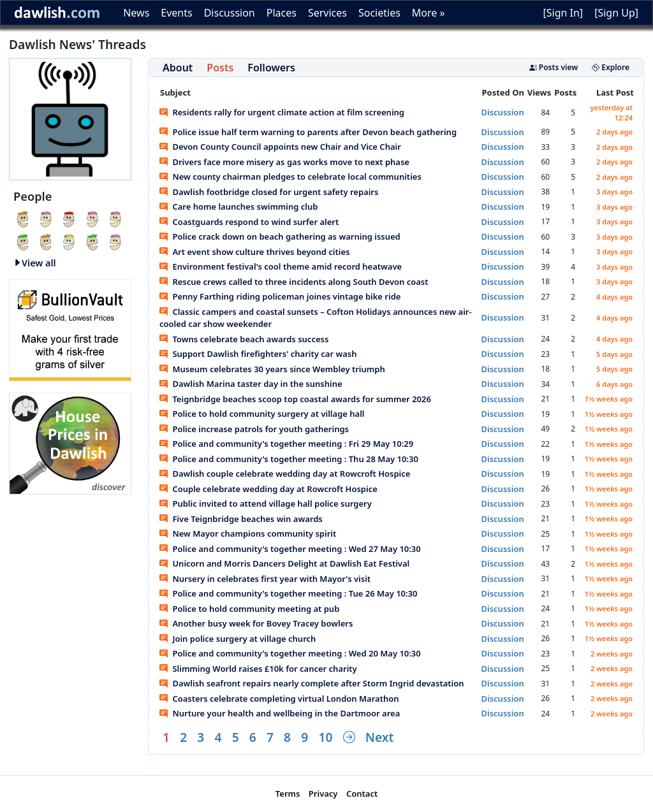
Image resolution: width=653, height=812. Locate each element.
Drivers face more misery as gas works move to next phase (284, 162)
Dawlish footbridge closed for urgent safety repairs (269, 192)
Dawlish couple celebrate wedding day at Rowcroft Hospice (285, 474)
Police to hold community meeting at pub (249, 609)
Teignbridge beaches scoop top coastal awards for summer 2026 (295, 399)
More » (429, 13)
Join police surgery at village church (238, 639)
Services (327, 13)
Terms (288, 794)
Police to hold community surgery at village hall (262, 414)
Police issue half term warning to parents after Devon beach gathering (308, 132)
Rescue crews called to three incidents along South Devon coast (294, 282)
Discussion (230, 13)
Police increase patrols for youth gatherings (254, 429)
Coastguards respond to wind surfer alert (249, 222)
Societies (379, 13)
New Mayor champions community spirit (248, 533)
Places (282, 13)
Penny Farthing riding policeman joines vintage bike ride (280, 296)
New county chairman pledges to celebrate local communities (290, 177)
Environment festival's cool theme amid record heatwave (281, 266)
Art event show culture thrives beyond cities (255, 252)
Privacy (323, 794)
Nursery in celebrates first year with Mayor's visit (265, 579)
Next (380, 737)
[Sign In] (563, 13)
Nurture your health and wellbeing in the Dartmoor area (280, 713)
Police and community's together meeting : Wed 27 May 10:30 (290, 549)
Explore (611, 67)
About (178, 68)
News (136, 13)
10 (325, 737)
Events (176, 13)
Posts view (554, 67)
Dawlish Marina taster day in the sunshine (251, 384)
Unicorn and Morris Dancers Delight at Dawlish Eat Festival (284, 563)
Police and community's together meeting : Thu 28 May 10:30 (289, 459)
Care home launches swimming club (238, 207)
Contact (362, 794)
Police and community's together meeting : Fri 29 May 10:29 (286, 444)
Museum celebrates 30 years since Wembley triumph (272, 369)
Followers (271, 68)
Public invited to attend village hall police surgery (266, 504)
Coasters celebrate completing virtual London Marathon (279, 699)
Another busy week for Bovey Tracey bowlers (256, 623)
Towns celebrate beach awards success (244, 339)
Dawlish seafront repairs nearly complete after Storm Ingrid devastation (312, 683)
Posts (220, 68)
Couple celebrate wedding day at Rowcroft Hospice (268, 489)
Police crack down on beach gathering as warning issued (280, 236)
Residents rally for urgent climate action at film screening (282, 112)
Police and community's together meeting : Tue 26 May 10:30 (289, 593)
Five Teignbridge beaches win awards (241, 519)
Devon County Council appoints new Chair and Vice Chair (280, 147)
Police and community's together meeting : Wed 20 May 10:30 (290, 653)
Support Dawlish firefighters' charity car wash (258, 354)
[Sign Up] (616, 13)
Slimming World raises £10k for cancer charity (258, 669)
